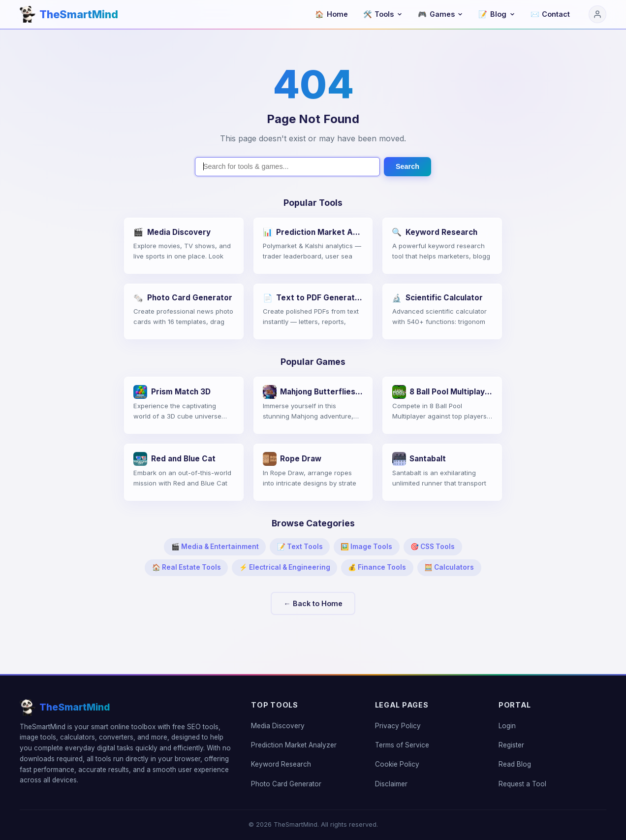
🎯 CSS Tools (433, 547)
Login (507, 726)
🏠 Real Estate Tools (187, 567)
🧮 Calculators (449, 567)
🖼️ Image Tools (366, 547)
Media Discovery (278, 726)
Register (511, 745)
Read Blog (515, 764)
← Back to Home (313, 603)
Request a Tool (522, 784)
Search (407, 166)
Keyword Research (281, 764)
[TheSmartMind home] (69, 15)
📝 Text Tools (300, 547)
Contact (550, 14)
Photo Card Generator (286, 784)
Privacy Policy (398, 726)
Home (331, 14)
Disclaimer (391, 784)
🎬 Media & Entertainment (215, 547)
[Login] (597, 14)
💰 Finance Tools (377, 567)
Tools (383, 14)
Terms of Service (402, 745)
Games (440, 14)
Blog (497, 14)
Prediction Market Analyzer (294, 745)
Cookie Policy (397, 764)
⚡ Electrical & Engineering (285, 567)
